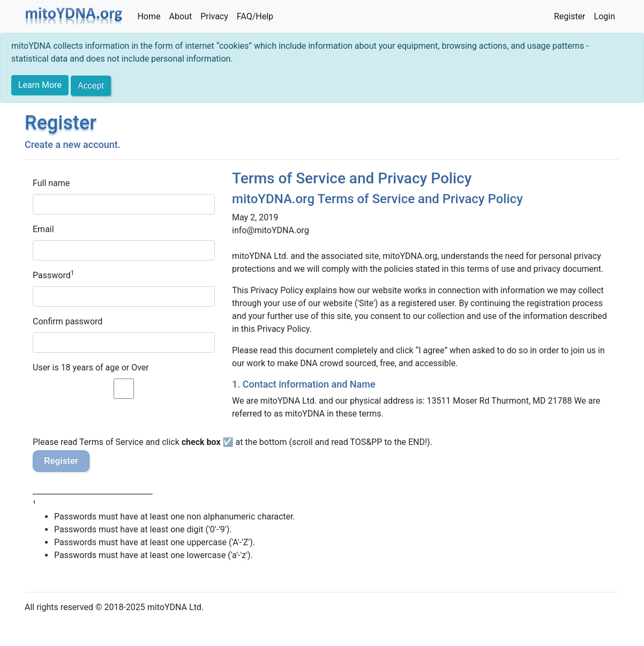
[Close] (91, 86)
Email (43, 229)
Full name (51, 183)
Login (605, 16)
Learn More (40, 85)
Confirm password (68, 321)
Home (149, 16)
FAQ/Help (255, 16)
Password (52, 275)
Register (570, 16)
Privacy (214, 16)
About (181, 16)
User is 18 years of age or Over (91, 367)
